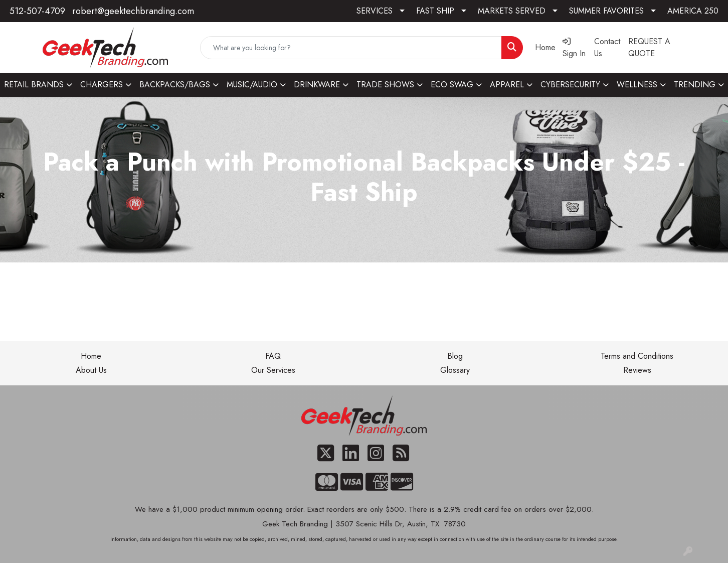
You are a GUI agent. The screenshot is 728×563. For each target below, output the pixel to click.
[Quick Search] (351, 48)
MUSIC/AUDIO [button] (252, 85)
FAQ (273, 356)
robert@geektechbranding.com (133, 11)
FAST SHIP (435, 11)
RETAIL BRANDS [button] (34, 85)
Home (91, 356)
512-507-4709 (37, 11)
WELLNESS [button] (637, 85)
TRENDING (695, 85)
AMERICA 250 (693, 11)
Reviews (637, 370)
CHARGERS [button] (102, 85)
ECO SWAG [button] (452, 85)
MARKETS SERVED (512, 11)
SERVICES (375, 11)
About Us (91, 370)
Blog (455, 356)
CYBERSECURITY (570, 85)
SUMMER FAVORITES (606, 11)
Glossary (455, 370)
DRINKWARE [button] (317, 85)
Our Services (273, 370)
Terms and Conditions (637, 356)
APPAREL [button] (507, 85)
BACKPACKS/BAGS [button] (175, 85)
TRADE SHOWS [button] (385, 85)
